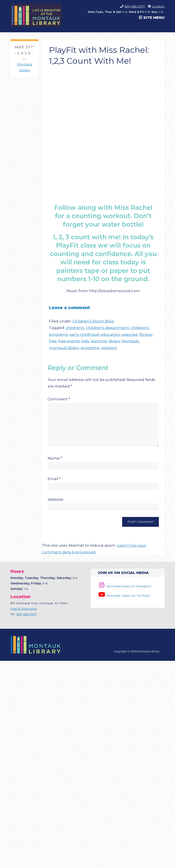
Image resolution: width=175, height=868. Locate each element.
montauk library (64, 348)
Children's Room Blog (93, 321)
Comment (59, 399)
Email (54, 483)
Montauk (130, 341)
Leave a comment (69, 308)
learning (99, 341)
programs (90, 348)
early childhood (84, 334)
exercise (130, 334)
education (110, 334)
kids (85, 341)
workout (109, 348)
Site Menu (152, 17)
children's (75, 328)
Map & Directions (24, 613)
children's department (107, 328)
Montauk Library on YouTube (124, 599)
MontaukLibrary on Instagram (124, 590)
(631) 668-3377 (134, 6)
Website (55, 503)
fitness (146, 334)
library (114, 341)
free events (69, 341)
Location (158, 6)
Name (55, 462)
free (53, 341)
